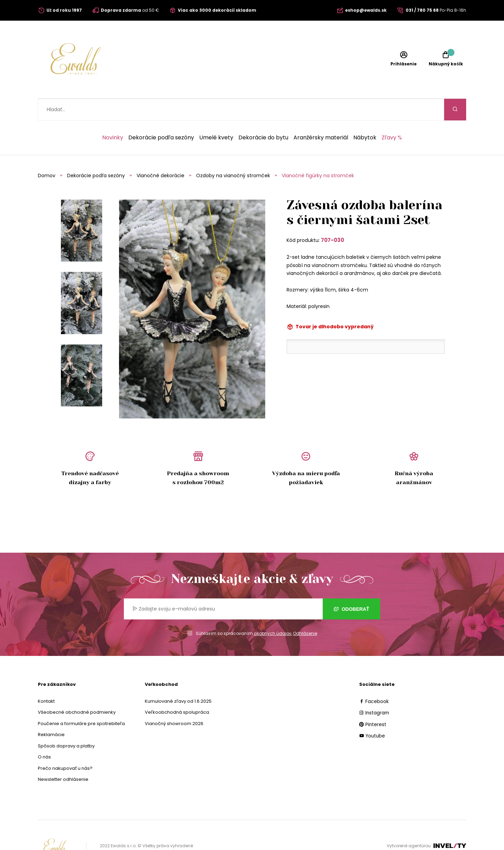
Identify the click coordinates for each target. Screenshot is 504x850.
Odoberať (351, 587)
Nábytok (365, 116)
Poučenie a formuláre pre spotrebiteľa (81, 702)
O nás (44, 735)
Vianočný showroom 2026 (174, 702)
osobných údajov (273, 612)
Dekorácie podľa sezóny (161, 116)
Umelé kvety (216, 116)
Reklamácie (51, 713)
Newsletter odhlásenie (63, 758)
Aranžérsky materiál (321, 116)
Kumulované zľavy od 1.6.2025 (178, 679)
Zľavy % (392, 116)
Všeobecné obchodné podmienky (77, 690)
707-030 (333, 218)
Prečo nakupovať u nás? (65, 747)
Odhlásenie (305, 612)
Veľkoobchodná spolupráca (177, 690)
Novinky (113, 116)
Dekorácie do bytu (263, 116)
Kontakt (46, 679)
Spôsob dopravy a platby (66, 724)
